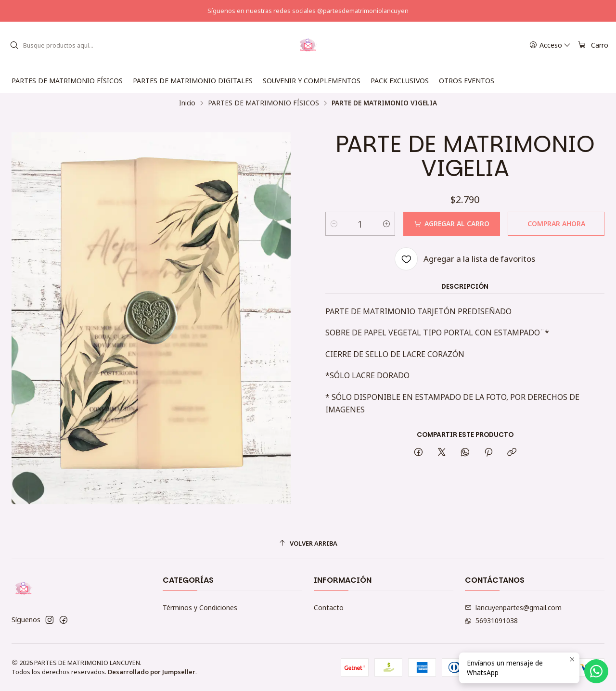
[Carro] (593, 45)
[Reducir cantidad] (334, 224)
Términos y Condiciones (200, 608)
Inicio (187, 103)
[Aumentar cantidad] (386, 224)
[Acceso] (550, 45)
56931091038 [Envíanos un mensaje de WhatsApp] (491, 621)
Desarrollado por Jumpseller (152, 672)
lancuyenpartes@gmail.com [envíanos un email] (513, 608)
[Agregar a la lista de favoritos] (465, 259)
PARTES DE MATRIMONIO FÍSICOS (263, 103)
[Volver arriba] (308, 544)
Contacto (329, 608)
